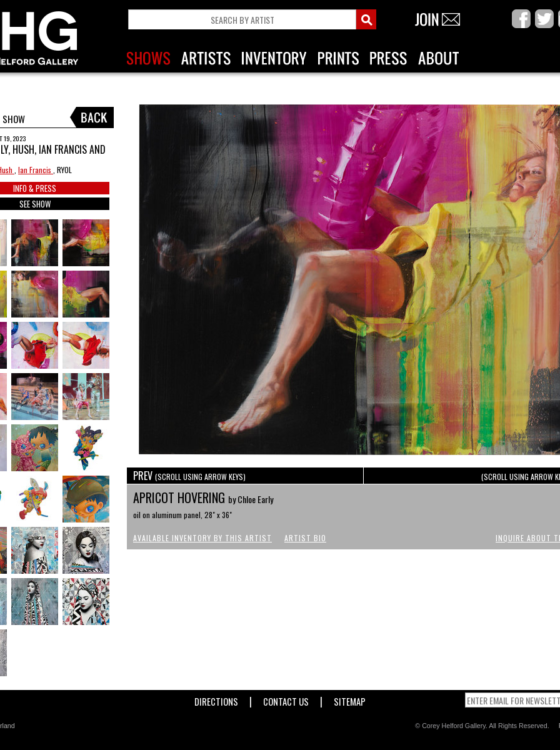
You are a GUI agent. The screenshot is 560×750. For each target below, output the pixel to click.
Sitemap (350, 699)
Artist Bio (305, 538)
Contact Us (286, 699)
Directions (216, 699)
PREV (189, 476)
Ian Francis (36, 170)
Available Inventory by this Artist (202, 538)
